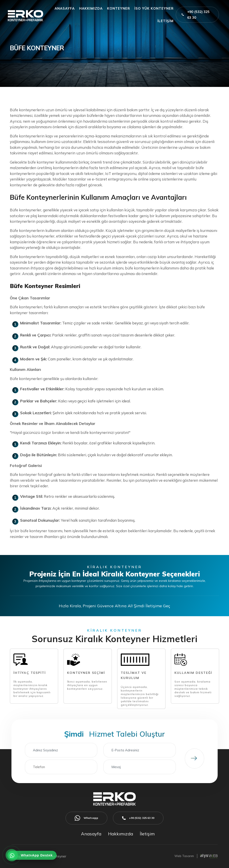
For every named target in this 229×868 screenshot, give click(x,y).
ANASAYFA (65, 8)
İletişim (147, 834)
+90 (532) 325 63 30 (196, 15)
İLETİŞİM (165, 21)
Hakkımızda (121, 834)
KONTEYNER (119, 8)
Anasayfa (91, 834)
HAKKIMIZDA (91, 8)
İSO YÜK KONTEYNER (154, 8)
